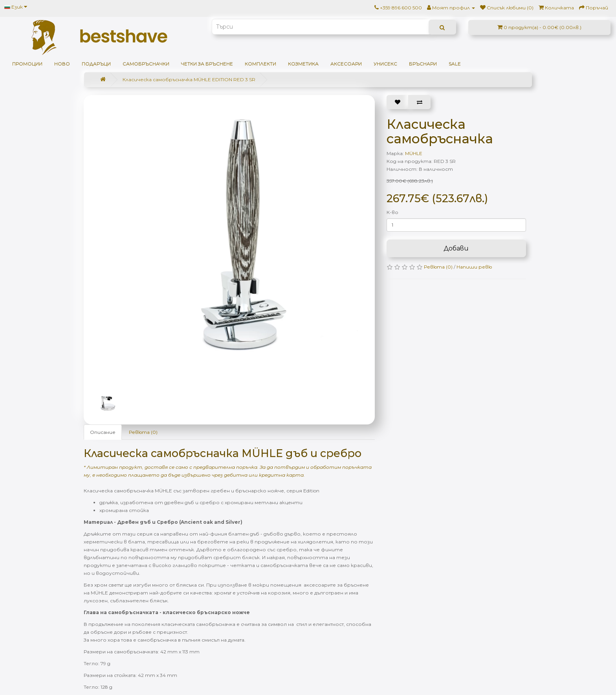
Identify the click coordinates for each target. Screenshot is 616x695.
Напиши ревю (474, 267)
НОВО (62, 64)
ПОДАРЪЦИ (96, 64)
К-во (392, 212)
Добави (456, 248)
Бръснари (423, 64)
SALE (455, 64)
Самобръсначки (146, 64)
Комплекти (260, 64)
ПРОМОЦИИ (27, 64)
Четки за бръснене (207, 64)
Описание (103, 432)
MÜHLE (414, 153)
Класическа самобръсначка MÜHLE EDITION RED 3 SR (189, 80)
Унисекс (385, 64)
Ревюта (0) (143, 432)
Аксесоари (346, 64)
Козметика (303, 64)
